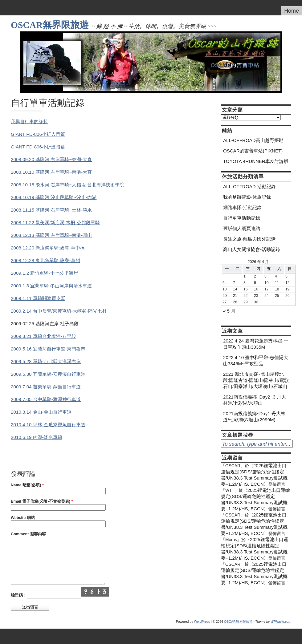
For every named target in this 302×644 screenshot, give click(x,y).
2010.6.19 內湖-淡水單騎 (37, 437)
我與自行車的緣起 (29, 122)
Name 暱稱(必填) (27, 485)
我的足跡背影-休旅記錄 (247, 197)
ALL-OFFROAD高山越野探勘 (253, 140)
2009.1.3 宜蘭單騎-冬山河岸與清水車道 (51, 286)
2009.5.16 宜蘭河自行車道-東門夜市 (48, 349)
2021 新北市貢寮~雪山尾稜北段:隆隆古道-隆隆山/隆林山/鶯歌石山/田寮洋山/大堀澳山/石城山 (256, 380)
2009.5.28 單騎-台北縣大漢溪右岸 (46, 361)
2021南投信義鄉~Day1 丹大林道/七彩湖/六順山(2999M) (254, 417)
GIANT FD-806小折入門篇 (38, 134)
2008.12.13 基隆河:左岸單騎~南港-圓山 (51, 235)
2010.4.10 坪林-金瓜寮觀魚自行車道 (48, 425)
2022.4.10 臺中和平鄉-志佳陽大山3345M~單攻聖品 (256, 360)
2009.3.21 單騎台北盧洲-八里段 (43, 336)
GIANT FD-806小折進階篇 (38, 147)
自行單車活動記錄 (242, 218)
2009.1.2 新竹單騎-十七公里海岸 (44, 273)
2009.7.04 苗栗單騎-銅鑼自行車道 (46, 387)
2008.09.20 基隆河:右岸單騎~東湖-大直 (51, 159)
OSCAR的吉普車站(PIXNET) (253, 151)
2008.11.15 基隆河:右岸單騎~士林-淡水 (51, 210)
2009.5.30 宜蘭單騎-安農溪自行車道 (48, 374)
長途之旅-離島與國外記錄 (249, 239)
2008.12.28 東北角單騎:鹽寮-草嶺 (45, 260)
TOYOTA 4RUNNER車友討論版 (256, 161)
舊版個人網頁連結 (242, 228)
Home (292, 11)
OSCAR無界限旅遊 (50, 25)
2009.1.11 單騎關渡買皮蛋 (38, 298)
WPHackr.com (281, 631)
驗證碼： (19, 605)
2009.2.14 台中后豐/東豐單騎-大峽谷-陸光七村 (59, 311)
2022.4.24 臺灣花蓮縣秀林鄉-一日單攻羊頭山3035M (256, 344)
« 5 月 (229, 311)
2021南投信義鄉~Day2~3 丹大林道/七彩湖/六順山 (255, 400)
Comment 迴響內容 (28, 534)
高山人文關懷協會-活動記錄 (252, 249)
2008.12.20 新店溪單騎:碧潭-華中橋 (48, 248)
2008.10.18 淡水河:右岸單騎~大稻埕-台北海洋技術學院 (67, 185)
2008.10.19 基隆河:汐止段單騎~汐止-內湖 (54, 197)
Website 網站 (23, 518)
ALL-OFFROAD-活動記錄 (249, 186)
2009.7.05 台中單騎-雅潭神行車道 (46, 399)
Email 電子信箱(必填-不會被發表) (42, 501)
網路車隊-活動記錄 (242, 207)
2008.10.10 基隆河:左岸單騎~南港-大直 (51, 172)
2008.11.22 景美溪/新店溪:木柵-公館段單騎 (55, 223)
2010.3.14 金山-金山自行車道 (41, 412)
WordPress (202, 631)
